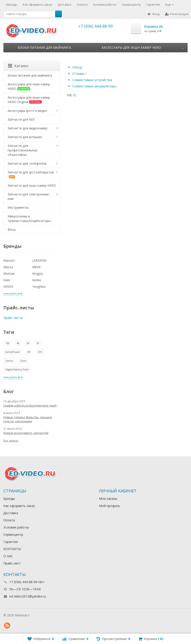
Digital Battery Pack (17, 369)
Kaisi (7, 280)
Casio (23, 361)
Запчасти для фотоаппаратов (31, 174)
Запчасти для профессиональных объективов (22, 150)
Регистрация (177, 14)
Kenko (37, 280)
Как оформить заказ (37, 4)
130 (7, 343)
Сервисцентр (131, 4)
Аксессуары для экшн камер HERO (131, 48)
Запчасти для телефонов (27, 163)
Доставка (64, 4)
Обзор (77, 67)
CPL (40, 352)
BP (29, 352)
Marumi (9, 260)
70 (38, 343)
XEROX (8, 287)
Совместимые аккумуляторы (94, 86)
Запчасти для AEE (21, 119)
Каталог (18, 66)
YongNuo (39, 287)
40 (18, 343)
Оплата (82, 4)
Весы (12, 229)
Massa (8, 267)
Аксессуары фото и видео (27, 111)
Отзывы (78, 74)
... (183, 48)
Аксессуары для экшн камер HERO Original (29, 100)
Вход (154, 14)
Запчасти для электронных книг (28, 196)
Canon (9, 361)
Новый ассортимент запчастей (26, 433)
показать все (13, 293)
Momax (9, 273)
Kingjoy (38, 273)
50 (28, 343)
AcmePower (13, 352)
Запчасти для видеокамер (28, 128)
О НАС (8, 556)
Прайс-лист (12, 563)
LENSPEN (39, 260)
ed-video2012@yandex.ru (28, 596)
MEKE (36, 267)
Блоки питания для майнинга (44, 48)
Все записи (11, 441)
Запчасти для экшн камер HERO (32, 185)
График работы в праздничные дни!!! (30, 405)
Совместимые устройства (92, 80)
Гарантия (153, 4)
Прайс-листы (13, 318)
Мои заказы (108, 499)
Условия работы (105, 4)
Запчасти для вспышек (25, 137)
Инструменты (18, 207)
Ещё (170, 4)
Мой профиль (110, 506)
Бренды (12, 4)
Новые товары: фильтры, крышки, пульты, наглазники (28, 419)
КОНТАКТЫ (12, 549)
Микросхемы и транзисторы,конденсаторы (29, 218)
